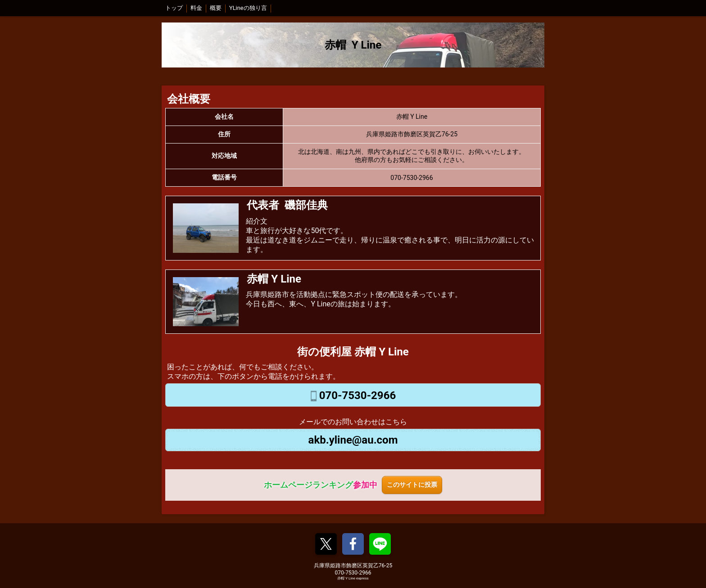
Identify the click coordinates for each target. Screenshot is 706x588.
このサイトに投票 (412, 485)
